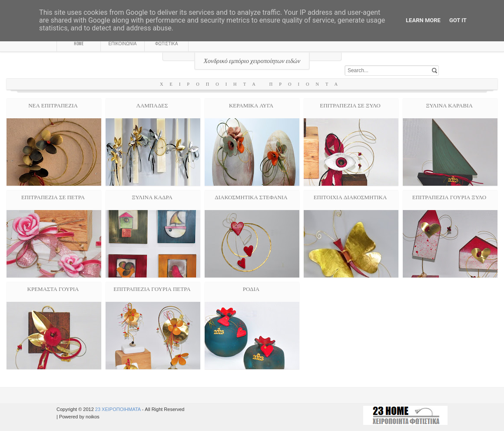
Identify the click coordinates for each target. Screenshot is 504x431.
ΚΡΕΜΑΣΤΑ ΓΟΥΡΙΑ (53, 288)
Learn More (423, 20)
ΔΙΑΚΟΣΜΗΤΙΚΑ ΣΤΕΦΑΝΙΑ (251, 197)
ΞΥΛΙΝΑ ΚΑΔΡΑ (152, 197)
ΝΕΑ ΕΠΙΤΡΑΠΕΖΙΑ (53, 105)
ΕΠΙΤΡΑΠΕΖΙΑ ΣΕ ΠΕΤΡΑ (53, 197)
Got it (458, 20)
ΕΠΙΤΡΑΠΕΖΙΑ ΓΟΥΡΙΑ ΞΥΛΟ (449, 197)
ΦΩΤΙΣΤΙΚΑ (167, 43)
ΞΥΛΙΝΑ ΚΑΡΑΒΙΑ (449, 105)
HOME (79, 43)
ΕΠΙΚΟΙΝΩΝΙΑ (123, 43)
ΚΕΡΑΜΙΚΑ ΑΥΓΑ (251, 105)
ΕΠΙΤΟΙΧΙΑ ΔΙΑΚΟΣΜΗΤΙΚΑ (350, 197)
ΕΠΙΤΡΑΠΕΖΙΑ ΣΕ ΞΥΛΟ (350, 105)
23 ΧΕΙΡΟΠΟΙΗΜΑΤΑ (119, 409)
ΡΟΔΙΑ (251, 288)
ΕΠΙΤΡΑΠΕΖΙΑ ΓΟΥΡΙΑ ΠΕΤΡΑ (152, 288)
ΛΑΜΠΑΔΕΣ (152, 105)
